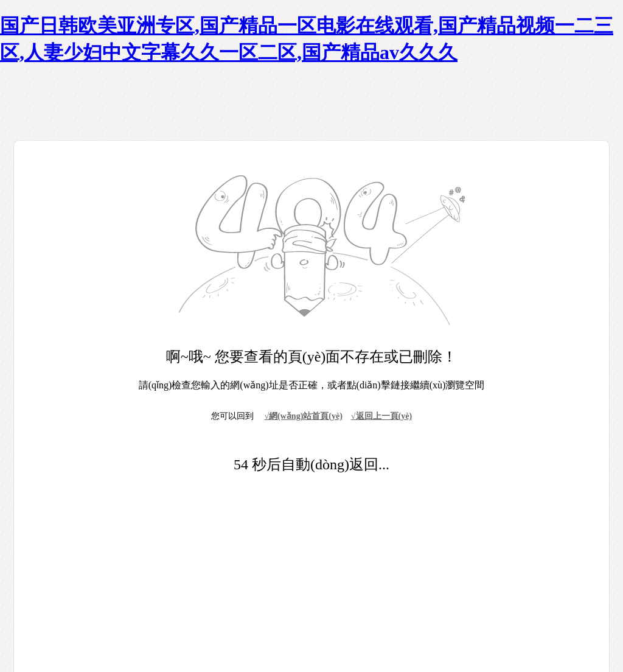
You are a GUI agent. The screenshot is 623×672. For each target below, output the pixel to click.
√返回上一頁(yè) (381, 416)
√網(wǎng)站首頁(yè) (303, 416)
